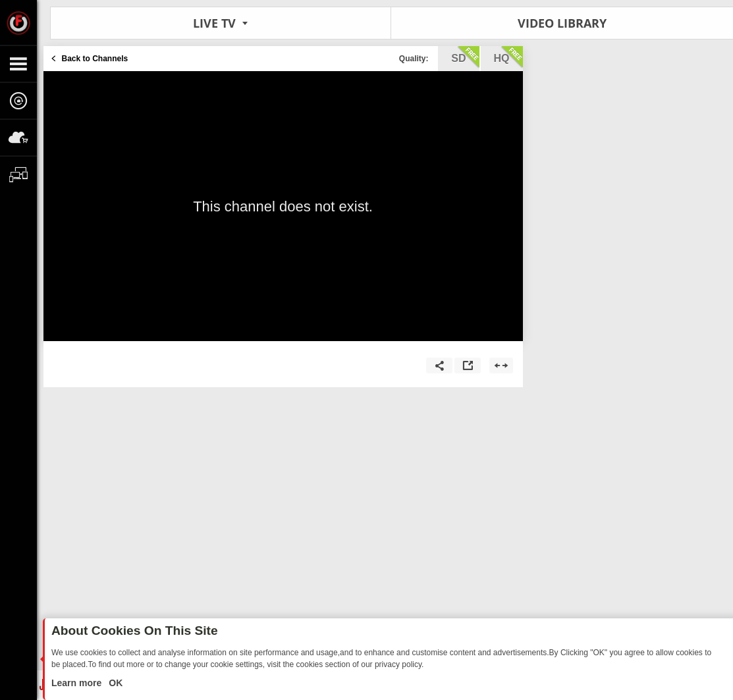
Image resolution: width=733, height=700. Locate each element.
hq (508, 57)
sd (465, 57)
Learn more (78, 683)
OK (114, 683)
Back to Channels (95, 59)
